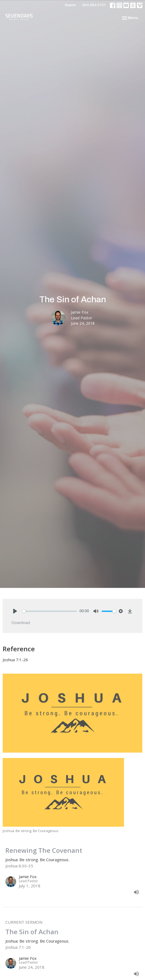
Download (21, 623)
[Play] (15, 611)
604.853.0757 (94, 5)
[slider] (49, 611)
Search (70, 5)
